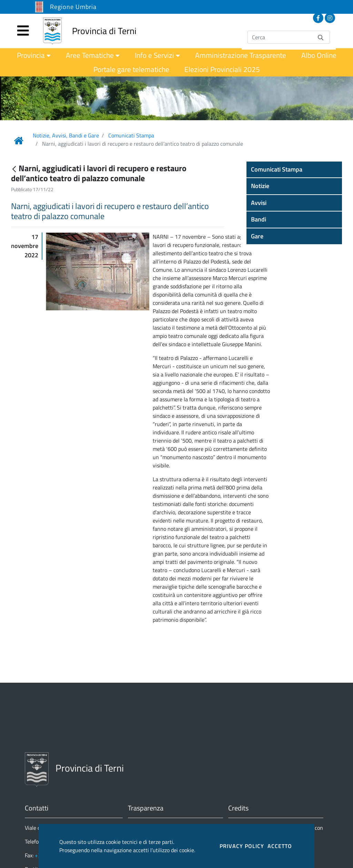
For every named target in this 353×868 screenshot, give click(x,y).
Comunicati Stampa (131, 135)
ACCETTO (280, 846)
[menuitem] (34, 55)
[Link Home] (19, 141)
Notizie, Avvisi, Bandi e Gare (66, 135)
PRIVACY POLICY (242, 846)
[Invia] (321, 37)
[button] (294, 169)
